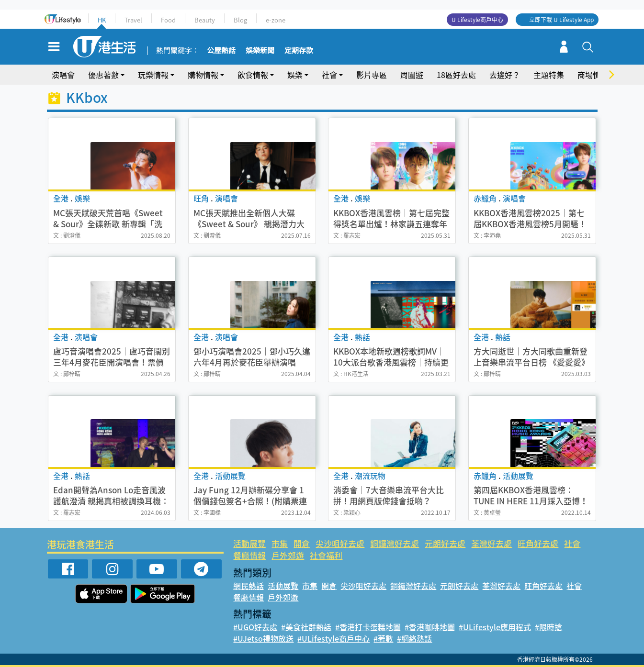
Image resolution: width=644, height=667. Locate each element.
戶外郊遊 (288, 555)
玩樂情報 (153, 75)
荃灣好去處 (491, 543)
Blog (240, 20)
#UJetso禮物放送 (263, 638)
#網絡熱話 (414, 638)
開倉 (302, 543)
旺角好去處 (538, 543)
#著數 (383, 638)
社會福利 (326, 555)
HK (102, 20)
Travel (133, 20)
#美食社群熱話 (306, 627)
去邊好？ (505, 75)
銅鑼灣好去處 (395, 543)
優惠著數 (103, 75)
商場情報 (593, 75)
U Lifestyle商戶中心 (477, 20)
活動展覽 (249, 543)
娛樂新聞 (260, 51)
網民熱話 (249, 586)
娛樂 (295, 75)
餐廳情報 (249, 555)
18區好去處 (456, 75)
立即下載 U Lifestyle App (561, 20)
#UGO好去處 (255, 627)
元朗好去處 (445, 543)
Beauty (205, 20)
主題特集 (549, 75)
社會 (329, 75)
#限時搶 (548, 627)
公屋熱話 (221, 51)
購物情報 (203, 75)
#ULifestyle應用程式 (495, 627)
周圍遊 (412, 75)
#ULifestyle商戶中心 (333, 638)
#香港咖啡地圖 (430, 627)
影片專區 (372, 75)
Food (168, 20)
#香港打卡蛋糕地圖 (368, 627)
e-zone (276, 20)
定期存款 (299, 51)
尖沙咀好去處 (340, 543)
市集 (280, 543)
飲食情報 (253, 75)
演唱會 (63, 75)
